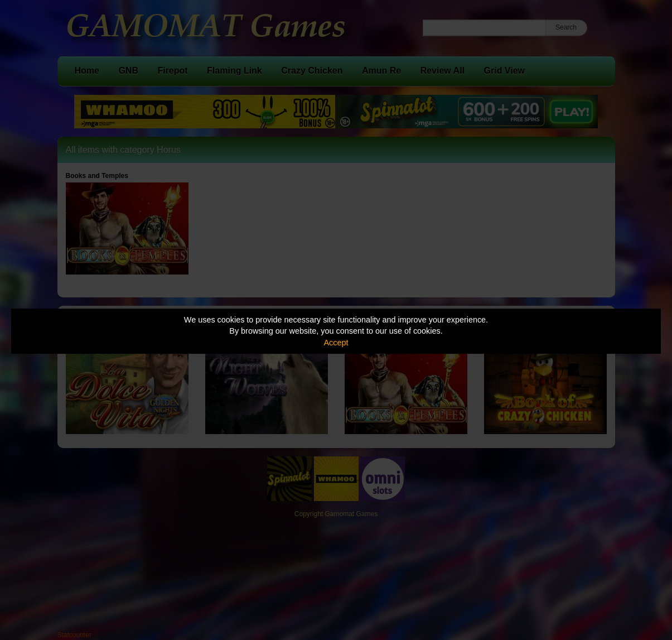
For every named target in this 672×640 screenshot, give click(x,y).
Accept (336, 343)
